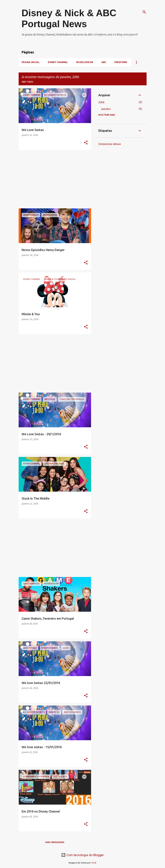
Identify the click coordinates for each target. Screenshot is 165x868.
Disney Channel (58, 62)
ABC (104, 62)
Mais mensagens (55, 842)
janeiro (106, 109)
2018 (101, 102)
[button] (86, 143)
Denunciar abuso (110, 144)
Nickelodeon (85, 62)
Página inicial (31, 62)
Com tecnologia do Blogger (82, 855)
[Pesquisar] (144, 12)
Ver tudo (27, 82)
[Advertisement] (53, 179)
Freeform (121, 62)
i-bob (94, 863)
